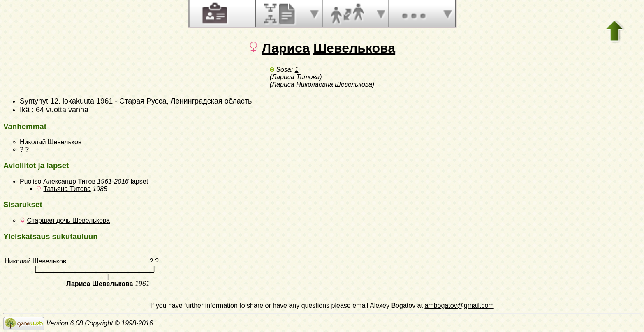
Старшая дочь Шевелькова (68, 220)
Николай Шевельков (51, 142)
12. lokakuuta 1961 (81, 101)
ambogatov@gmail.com (459, 305)
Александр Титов (69, 181)
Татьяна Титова (67, 189)
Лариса (286, 48)
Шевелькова (354, 48)
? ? (24, 149)
